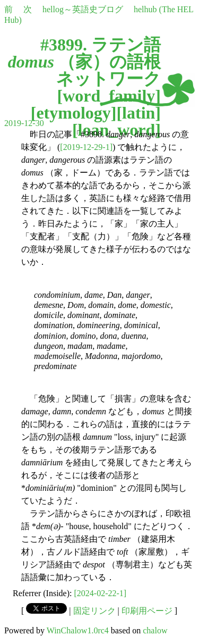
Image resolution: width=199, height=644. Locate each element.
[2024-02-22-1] (101, 593)
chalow (155, 630)
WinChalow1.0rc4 (78, 630)
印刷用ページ (147, 611)
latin (139, 113)
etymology (73, 113)
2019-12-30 (24, 123)
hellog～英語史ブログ (83, 9)
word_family (109, 96)
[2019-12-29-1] (86, 147)
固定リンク (94, 611)
